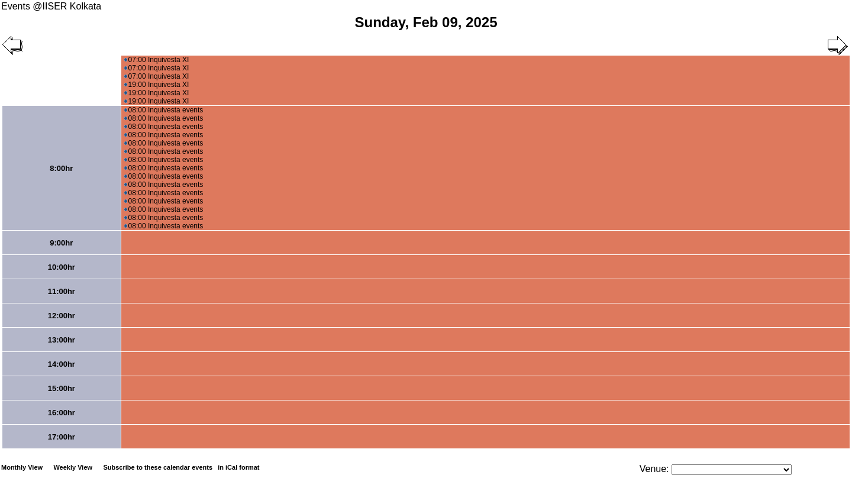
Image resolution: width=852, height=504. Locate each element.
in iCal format (238, 467)
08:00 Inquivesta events (164, 110)
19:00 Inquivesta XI (157, 85)
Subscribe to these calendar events (182, 467)
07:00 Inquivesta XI (157, 60)
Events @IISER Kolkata (51, 6)
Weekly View (73, 467)
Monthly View (22, 467)
